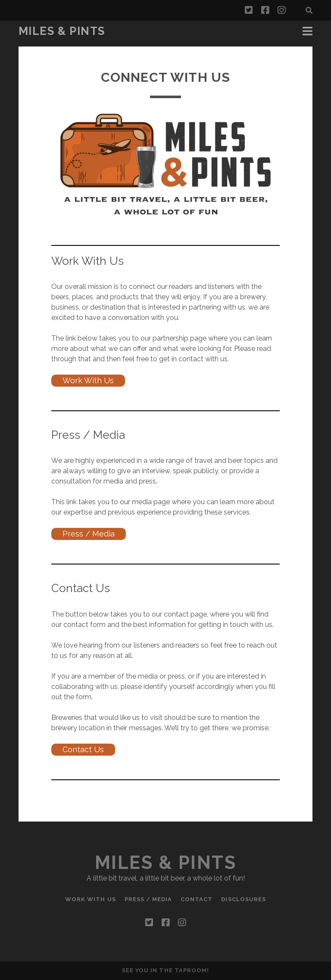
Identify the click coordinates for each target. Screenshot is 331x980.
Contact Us (83, 749)
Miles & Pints (62, 31)
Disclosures (243, 899)
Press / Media (89, 534)
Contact (197, 899)
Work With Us (88, 380)
